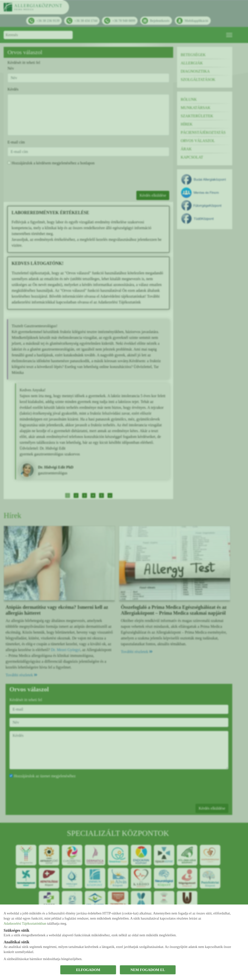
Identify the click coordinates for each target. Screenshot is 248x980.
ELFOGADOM (88, 970)
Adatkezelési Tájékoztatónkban (25, 923)
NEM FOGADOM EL (148, 970)
